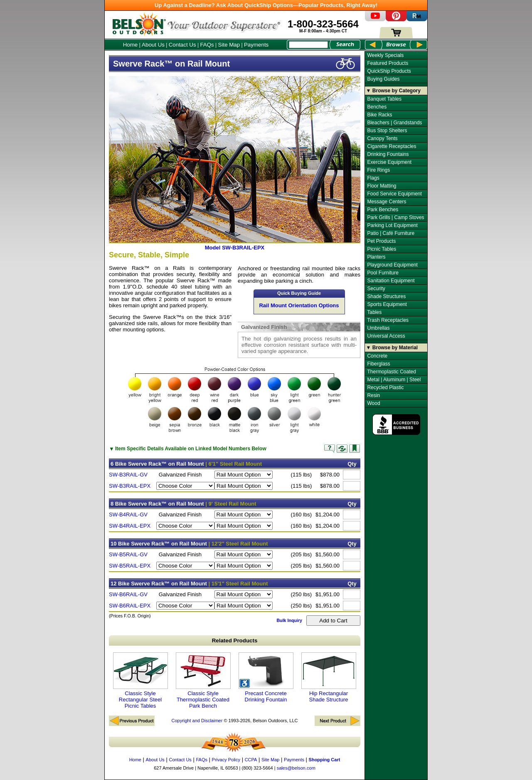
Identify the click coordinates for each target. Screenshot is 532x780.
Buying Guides (383, 79)
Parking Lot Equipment (392, 225)
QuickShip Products (389, 71)
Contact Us (182, 45)
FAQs (207, 45)
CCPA (251, 760)
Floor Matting (382, 186)
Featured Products (388, 63)
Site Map (229, 45)
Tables (374, 312)
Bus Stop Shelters (387, 131)
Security (376, 289)
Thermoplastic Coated (391, 372)
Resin (373, 395)
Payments (256, 45)
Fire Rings (378, 170)
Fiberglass (378, 364)
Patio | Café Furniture (391, 233)
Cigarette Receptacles (392, 146)
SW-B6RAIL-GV (128, 594)
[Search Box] (308, 45)
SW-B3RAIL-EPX (130, 486)
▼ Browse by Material (392, 348)
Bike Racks (379, 115)
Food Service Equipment (394, 194)
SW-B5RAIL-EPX (130, 566)
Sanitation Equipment (391, 281)
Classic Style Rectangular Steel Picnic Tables (140, 681)
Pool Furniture (383, 273)
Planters (376, 257)
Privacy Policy (226, 760)
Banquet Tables (384, 99)
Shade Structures (386, 296)
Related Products (235, 641)
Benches (377, 107)
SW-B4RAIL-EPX (130, 526)
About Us (153, 45)
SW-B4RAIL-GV (128, 515)
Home (131, 45)
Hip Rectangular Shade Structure (329, 678)
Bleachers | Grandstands (394, 123)
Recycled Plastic (385, 388)
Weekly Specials (385, 55)
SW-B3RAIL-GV (128, 475)
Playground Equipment (392, 265)
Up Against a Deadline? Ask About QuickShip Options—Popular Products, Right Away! (266, 5)
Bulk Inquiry (289, 620)
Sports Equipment (387, 304)
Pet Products (381, 241)
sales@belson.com (296, 768)
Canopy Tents (382, 138)
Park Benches (383, 210)
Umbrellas (378, 328)
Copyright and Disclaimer (197, 721)
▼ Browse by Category (393, 91)
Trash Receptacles (388, 320)
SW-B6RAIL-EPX (130, 606)
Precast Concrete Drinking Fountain (266, 678)
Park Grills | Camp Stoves (395, 217)
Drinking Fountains (388, 154)
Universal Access (386, 336)
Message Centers (387, 202)
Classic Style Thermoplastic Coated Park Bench (203, 681)
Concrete (377, 356)
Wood (373, 403)
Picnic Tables (382, 249)
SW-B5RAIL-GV (128, 554)
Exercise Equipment (389, 162)
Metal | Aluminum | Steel (394, 380)
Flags (373, 178)
